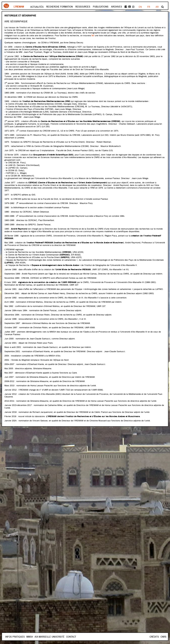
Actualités (37, 7)
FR (140, 7)
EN (149, 7)
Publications (101, 7)
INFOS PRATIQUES (15, 637)
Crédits (154, 637)
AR (157, 7)
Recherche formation (59, 7)
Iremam (6, 6)
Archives (117, 7)
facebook (126, 7)
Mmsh (41, 637)
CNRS (163, 637)
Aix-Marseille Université (61, 637)
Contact (31, 637)
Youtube (130, 7)
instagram (133, 7)
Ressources (83, 7)
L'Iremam (19, 7)
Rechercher (163, 7)
